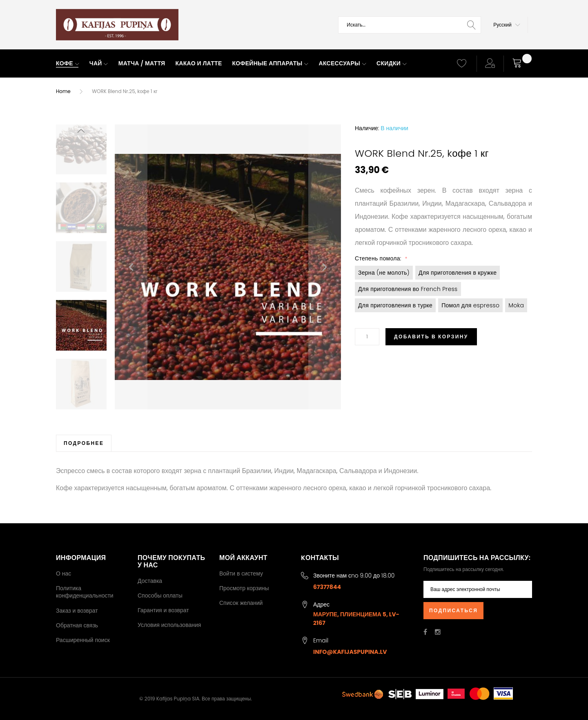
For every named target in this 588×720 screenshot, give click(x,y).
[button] (507, 25)
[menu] (249, 64)
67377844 (327, 587)
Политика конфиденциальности (85, 592)
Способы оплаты (160, 596)
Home (63, 91)
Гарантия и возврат (163, 610)
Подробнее (84, 443)
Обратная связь (77, 625)
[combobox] (410, 25)
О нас (63, 573)
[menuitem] (68, 64)
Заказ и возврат (77, 611)
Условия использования (169, 625)
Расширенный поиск (83, 640)
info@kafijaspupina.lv (350, 652)
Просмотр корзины (244, 588)
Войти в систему (241, 573)
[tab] (84, 443)
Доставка (150, 581)
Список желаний (241, 603)
